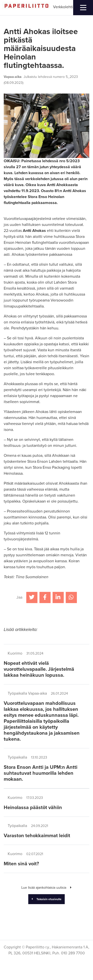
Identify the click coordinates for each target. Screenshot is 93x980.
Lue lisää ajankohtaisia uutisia (46, 888)
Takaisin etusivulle (47, 899)
